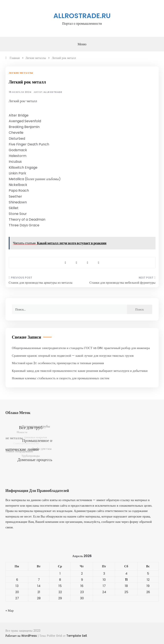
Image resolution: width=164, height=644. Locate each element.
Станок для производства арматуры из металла (41, 282)
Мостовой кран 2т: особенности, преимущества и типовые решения (58, 363)
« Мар (10, 610)
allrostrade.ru (82, 16)
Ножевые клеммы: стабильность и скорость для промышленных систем (61, 378)
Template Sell (77, 636)
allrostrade (53, 92)
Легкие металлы (21, 73)
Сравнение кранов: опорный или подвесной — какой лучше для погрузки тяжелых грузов (73, 356)
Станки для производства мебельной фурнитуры (123, 282)
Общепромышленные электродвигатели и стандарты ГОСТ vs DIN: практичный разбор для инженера (81, 348)
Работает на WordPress (22, 636)
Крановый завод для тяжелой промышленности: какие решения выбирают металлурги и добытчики (80, 371)
